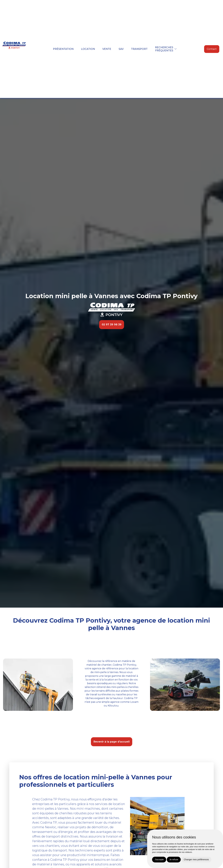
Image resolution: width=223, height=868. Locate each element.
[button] (176, 49)
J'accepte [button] (159, 859)
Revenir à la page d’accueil (112, 742)
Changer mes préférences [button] (196, 859)
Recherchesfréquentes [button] (164, 49)
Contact (212, 49)
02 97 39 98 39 (112, 325)
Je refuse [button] (174, 859)
